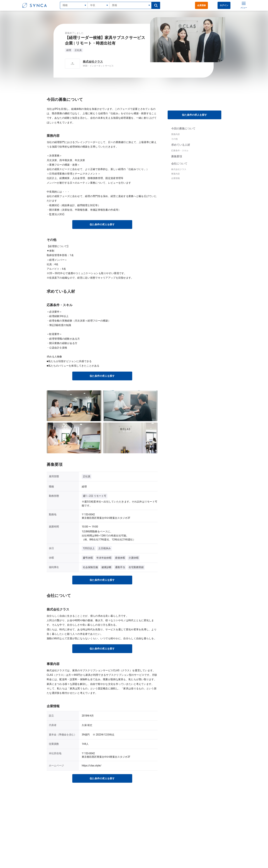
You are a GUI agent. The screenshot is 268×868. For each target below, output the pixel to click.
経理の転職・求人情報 (99, 808)
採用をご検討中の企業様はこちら (150, 846)
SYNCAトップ (72, 808)
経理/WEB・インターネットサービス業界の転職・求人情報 (151, 808)
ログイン (224, 5)
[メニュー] (243, 5)
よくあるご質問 (113, 840)
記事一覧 (110, 846)
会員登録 (201, 5)
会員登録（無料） (114, 829)
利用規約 (138, 834)
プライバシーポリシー (145, 829)
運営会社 (138, 840)
